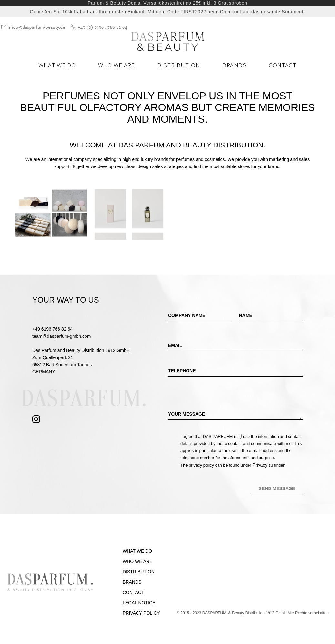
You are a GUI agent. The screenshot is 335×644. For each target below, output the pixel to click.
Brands (234, 65)
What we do (57, 65)
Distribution (178, 65)
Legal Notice (139, 603)
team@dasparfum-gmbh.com (62, 336)
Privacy (260, 465)
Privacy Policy (141, 613)
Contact (283, 65)
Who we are (117, 65)
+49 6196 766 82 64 (52, 329)
